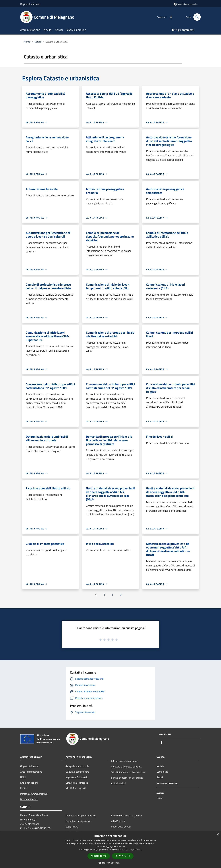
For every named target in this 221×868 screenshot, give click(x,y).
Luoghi (160, 792)
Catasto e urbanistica (77, 783)
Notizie (160, 766)
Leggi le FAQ (72, 827)
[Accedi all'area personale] (185, 4)
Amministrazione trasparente (126, 816)
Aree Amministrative (31, 772)
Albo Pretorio (118, 821)
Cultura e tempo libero (77, 772)
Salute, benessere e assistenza (127, 778)
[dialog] (110, 850)
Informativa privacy (121, 827)
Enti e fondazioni (29, 783)
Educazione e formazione (124, 761)
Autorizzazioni (119, 783)
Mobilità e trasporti (76, 788)
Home (27, 42)
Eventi (160, 798)
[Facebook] (170, 17)
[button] (110, 863)
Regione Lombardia (30, 4)
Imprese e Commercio (77, 777)
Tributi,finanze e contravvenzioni (128, 772)
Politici (24, 788)
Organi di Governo (30, 766)
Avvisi (160, 777)
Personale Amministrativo (34, 794)
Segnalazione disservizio (78, 821)
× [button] (218, 835)
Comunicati (162, 772)
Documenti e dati (29, 799)
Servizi (38, 42)
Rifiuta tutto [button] (123, 856)
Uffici (23, 777)
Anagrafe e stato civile (77, 766)
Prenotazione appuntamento (81, 816)
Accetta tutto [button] (99, 856)
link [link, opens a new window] (140, 850)
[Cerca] (197, 17)
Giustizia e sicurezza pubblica (126, 767)
